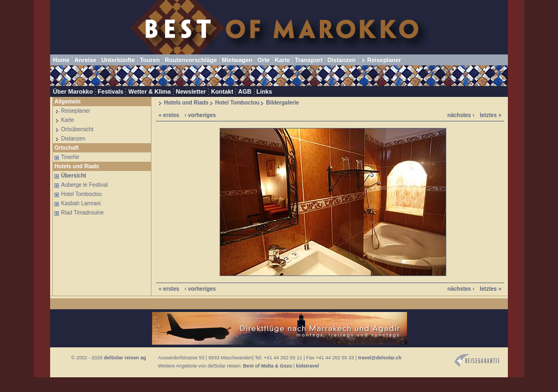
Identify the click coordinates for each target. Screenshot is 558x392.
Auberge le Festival (84, 185)
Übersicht (74, 176)
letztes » (491, 115)
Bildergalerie (283, 103)
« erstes (169, 115)
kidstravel (307, 366)
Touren (150, 60)
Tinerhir (70, 157)
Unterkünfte (118, 60)
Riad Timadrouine (82, 213)
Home (61, 60)
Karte (282, 60)
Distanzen (342, 60)
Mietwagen (237, 60)
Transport (309, 60)
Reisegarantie (477, 361)
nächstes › (461, 115)
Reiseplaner (384, 60)
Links (265, 91)
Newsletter (191, 91)
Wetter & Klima (149, 91)
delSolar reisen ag (125, 358)
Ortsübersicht (77, 129)
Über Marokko (73, 91)
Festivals (110, 91)
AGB (245, 91)
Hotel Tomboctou (81, 194)
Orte (263, 60)
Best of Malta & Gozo (268, 366)
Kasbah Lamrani (81, 203)
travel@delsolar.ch (380, 358)
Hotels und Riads (186, 103)
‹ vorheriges (200, 115)
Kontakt (222, 91)
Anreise (86, 60)
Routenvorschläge (191, 60)
